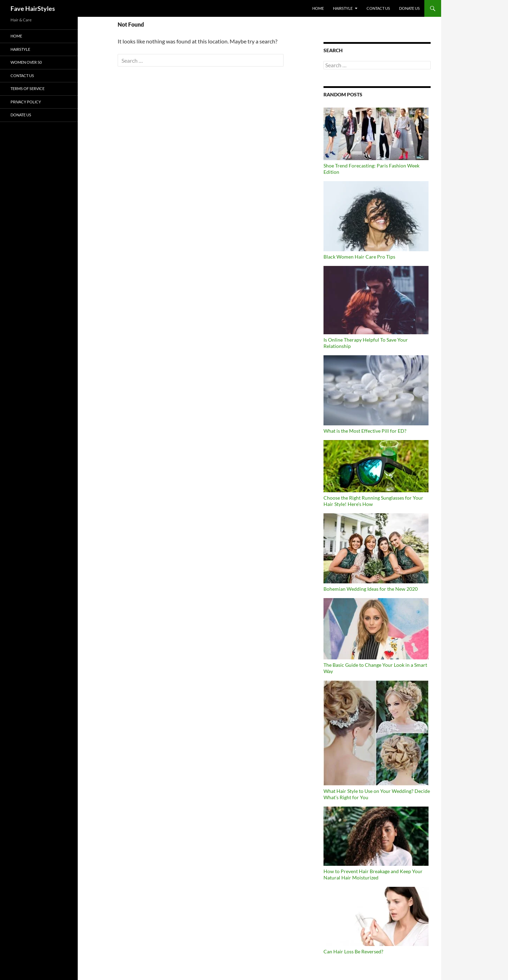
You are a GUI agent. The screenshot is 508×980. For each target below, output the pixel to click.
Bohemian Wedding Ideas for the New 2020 (371, 589)
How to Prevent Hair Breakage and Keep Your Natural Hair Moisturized (373, 874)
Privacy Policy (26, 102)
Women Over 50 (26, 62)
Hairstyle (343, 8)
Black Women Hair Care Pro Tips (359, 257)
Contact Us (378, 8)
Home (318, 8)
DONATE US (409, 8)
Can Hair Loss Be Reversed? (353, 951)
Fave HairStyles (33, 8)
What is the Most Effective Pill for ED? (365, 431)
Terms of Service (27, 88)
